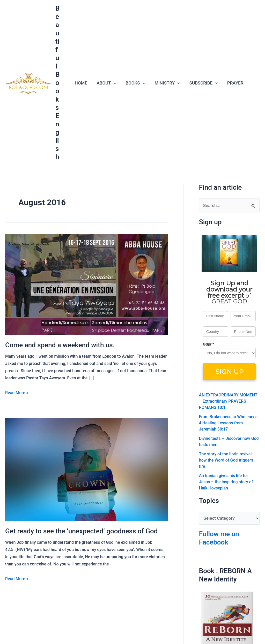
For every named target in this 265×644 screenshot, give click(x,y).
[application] (113, 83)
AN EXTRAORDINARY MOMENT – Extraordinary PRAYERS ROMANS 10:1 (228, 401)
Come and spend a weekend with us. (60, 345)
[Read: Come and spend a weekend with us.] (86, 284)
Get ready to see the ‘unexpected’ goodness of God (81, 531)
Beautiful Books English (58, 83)
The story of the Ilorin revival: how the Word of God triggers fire (226, 460)
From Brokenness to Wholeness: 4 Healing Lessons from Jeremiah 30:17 (229, 423)
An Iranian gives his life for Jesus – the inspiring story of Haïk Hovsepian (226, 482)
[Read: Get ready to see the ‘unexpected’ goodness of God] (86, 469)
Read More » (17, 392)
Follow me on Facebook (219, 538)
